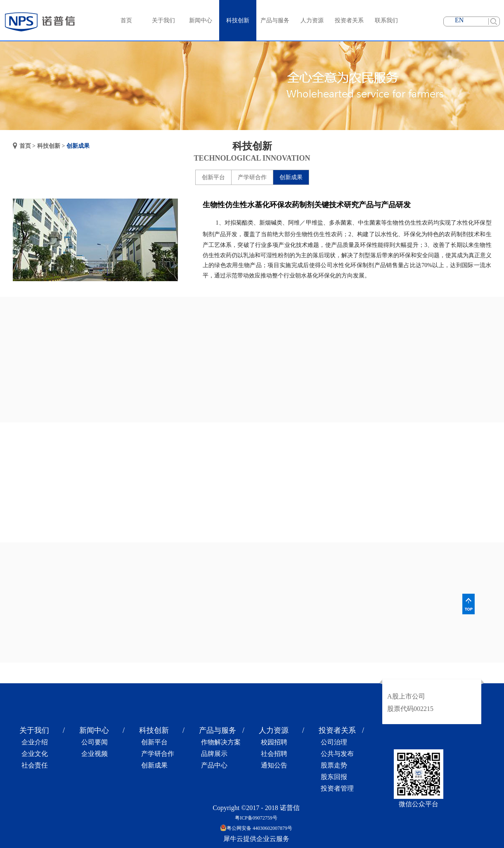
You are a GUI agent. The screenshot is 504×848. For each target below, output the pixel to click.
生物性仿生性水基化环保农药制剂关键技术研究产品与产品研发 (307, 205)
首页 (126, 20)
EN (459, 20)
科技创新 (49, 146)
